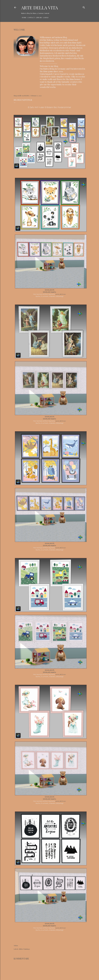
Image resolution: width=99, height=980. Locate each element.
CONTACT (30, 17)
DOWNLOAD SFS (50, 290)
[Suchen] (84, 7)
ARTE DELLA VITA (40, 7)
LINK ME (38, 17)
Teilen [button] (16, 945)
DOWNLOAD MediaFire (49, 292)
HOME (23, 17)
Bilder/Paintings (24, 949)
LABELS (45, 17)
